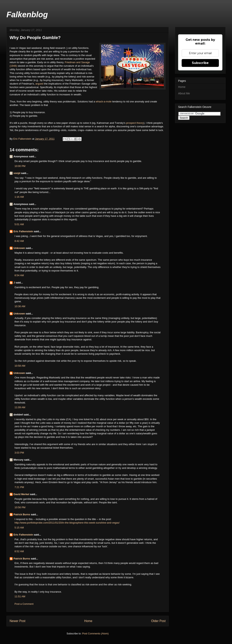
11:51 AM (20, 596)
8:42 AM (19, 241)
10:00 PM (20, 166)
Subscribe (200, 63)
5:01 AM (19, 224)
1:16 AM (19, 197)
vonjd (17, 173)
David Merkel (21, 494)
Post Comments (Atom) (95, 634)
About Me (184, 93)
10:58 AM (20, 366)
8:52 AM (19, 551)
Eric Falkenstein (23, 231)
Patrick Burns (22, 514)
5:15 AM (19, 528)
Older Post (158, 621)
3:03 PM (19, 453)
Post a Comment (24, 604)
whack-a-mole (104, 102)
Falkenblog (27, 15)
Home (88, 621)
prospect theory (135, 123)
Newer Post (18, 621)
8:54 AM (19, 275)
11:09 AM (20, 407)
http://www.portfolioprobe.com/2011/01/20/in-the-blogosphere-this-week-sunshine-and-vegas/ (67, 523)
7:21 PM (19, 487)
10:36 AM (20, 306)
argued (39, 84)
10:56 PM (20, 507)
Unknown (19, 248)
